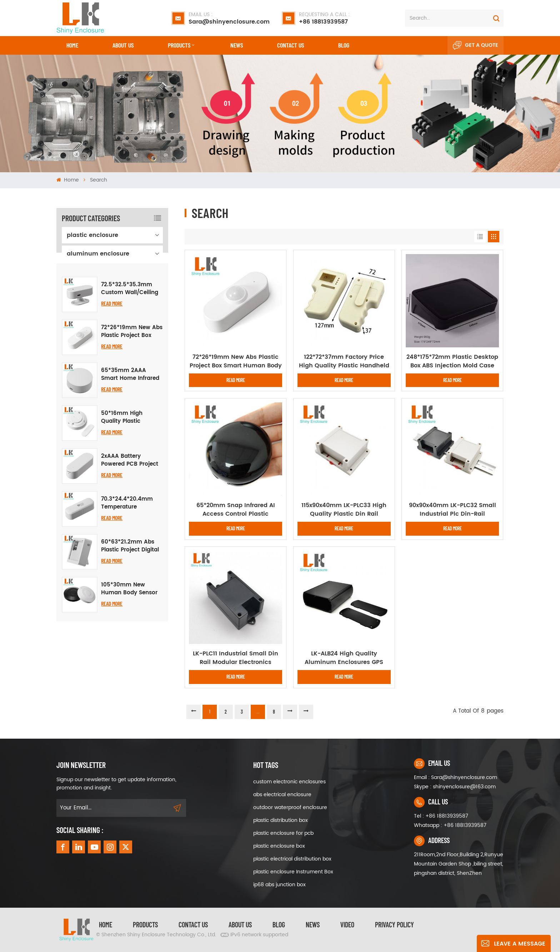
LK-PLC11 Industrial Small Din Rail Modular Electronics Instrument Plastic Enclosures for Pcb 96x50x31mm (236, 658)
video (347, 924)
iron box (79, 291)
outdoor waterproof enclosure (290, 807)
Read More (112, 357)
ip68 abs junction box (279, 885)
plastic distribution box (281, 820)
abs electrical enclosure (282, 795)
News (237, 45)
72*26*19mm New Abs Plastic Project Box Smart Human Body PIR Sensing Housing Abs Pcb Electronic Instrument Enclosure (132, 385)
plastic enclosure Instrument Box (293, 872)
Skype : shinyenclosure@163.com (455, 787)
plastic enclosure (92, 235)
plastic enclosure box (279, 846)
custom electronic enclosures (289, 782)
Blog (344, 45)
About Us (123, 45)
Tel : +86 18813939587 (441, 816)
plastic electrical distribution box (292, 859)
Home (72, 45)
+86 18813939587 (324, 18)
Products (179, 45)
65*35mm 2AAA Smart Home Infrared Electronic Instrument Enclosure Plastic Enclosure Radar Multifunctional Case (131, 428)
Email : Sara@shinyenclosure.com (456, 777)
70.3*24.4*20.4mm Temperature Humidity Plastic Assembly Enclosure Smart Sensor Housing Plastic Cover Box (132, 557)
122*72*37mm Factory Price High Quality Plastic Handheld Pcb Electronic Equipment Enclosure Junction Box (344, 361)
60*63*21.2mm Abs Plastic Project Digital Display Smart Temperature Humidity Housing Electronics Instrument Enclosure (130, 600)
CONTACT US (291, 45)
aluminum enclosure (98, 254)
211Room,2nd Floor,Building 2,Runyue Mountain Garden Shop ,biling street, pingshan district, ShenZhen (459, 864)
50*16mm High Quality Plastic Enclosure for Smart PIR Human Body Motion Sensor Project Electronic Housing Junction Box (131, 471)
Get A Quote (476, 45)
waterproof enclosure (98, 272)
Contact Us (193, 924)
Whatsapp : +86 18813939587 (450, 825)
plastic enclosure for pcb (283, 833)
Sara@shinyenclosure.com (229, 18)
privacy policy (394, 924)
